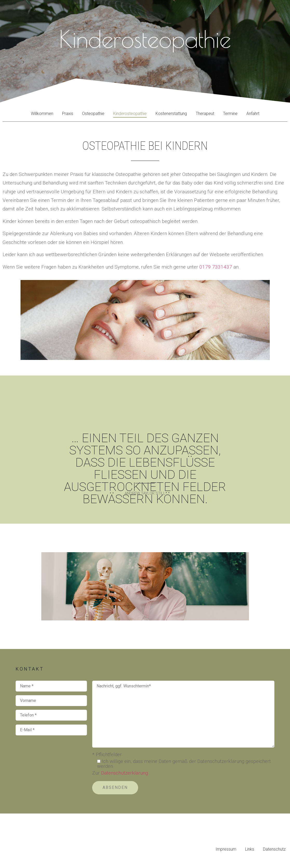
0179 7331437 (216, 267)
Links (250, 849)
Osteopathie (93, 114)
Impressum (226, 849)
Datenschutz (274, 849)
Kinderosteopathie (130, 114)
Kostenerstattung (171, 114)
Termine (230, 114)
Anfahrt (253, 114)
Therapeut (205, 114)
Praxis (68, 114)
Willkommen (42, 114)
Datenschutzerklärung (124, 773)
